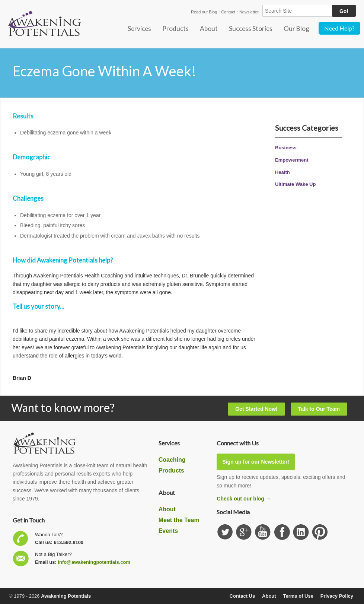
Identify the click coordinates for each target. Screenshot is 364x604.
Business (286, 148)
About (209, 28)
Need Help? (339, 28)
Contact (228, 12)
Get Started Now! (256, 409)
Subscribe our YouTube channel (263, 532)
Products (175, 28)
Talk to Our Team (319, 409)
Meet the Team (179, 520)
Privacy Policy (337, 596)
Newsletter (249, 12)
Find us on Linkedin (301, 532)
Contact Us (242, 596)
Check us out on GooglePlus (244, 532)
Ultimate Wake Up (295, 184)
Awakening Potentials (66, 596)
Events (168, 531)
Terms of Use (298, 596)
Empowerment (292, 160)
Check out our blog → (244, 499)
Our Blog (296, 28)
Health (282, 172)
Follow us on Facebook (282, 532)
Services (139, 28)
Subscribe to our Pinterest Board (320, 532)
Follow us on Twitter (225, 532)
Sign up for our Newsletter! (256, 462)
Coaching (172, 460)
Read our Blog (204, 12)
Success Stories (251, 28)
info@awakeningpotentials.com (94, 562)
